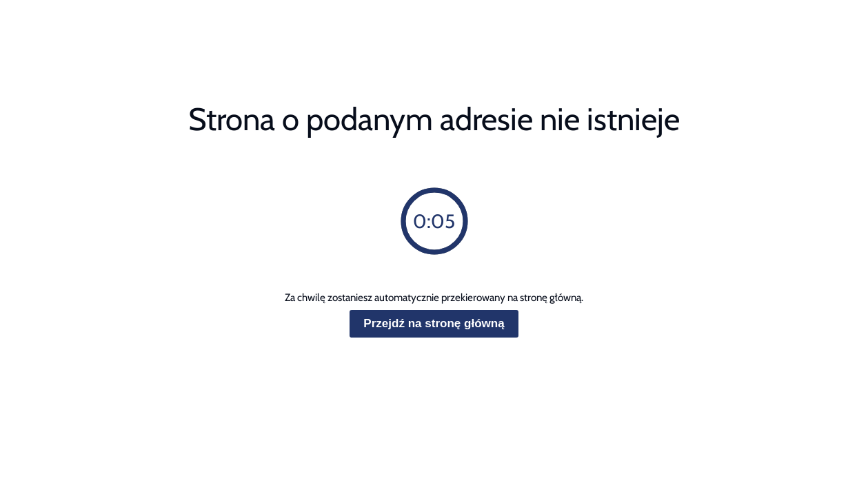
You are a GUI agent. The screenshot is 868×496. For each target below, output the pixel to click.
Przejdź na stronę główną (434, 323)
